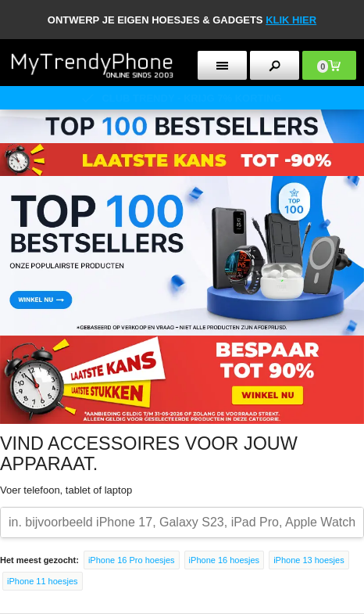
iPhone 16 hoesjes (225, 560)
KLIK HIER (291, 20)
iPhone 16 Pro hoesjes (132, 560)
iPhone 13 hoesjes (309, 560)
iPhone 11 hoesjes (43, 581)
